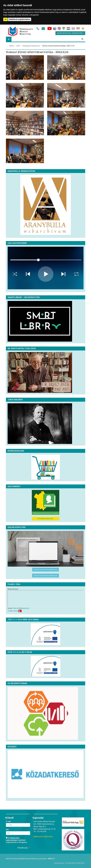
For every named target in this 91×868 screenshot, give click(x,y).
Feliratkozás (23, 848)
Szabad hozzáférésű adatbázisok (45, 570)
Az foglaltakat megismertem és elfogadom (16, 840)
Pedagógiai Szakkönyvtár (31, 46)
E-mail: (9, 821)
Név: (8, 830)
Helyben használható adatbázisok (45, 576)
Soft (52, 859)
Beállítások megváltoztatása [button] (20, 19)
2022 (18, 46)
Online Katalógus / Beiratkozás (70, 33)
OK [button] (5, 19)
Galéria (12, 46)
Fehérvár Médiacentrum (21, 608)
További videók (13, 611)
